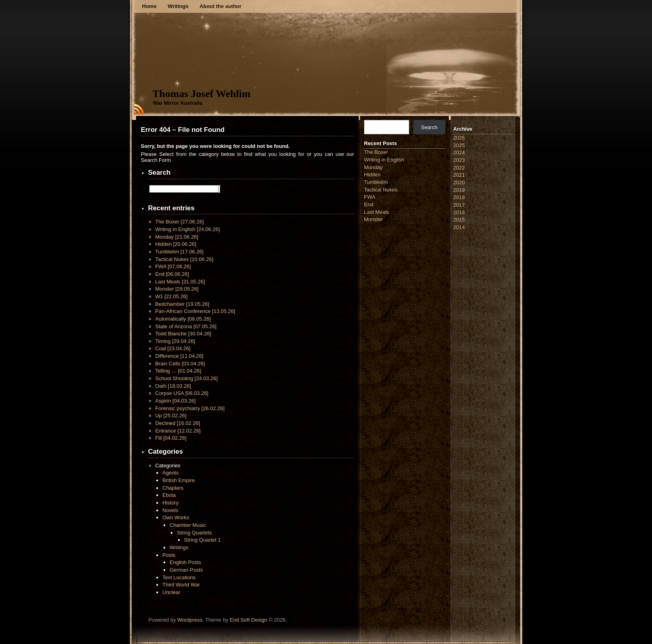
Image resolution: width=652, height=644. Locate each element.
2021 (459, 175)
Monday (177, 237)
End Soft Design (248, 620)
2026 (459, 138)
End (172, 274)
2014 (459, 227)
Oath (173, 386)
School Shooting (186, 378)
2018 (459, 197)
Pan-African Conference (195, 311)
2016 (459, 212)
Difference (179, 356)
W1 (171, 296)
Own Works (176, 517)
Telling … (178, 371)
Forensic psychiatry (190, 408)
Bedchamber (182, 304)
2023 (459, 160)
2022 (459, 168)
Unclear (171, 592)
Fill (171, 438)
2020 (459, 182)
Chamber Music (188, 525)
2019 (459, 190)
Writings (178, 6)
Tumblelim (179, 252)
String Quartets (194, 533)
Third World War (181, 585)
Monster (177, 289)
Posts (169, 555)
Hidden (176, 244)
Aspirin (175, 401)
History (170, 503)
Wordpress (190, 620)
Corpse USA (182, 393)
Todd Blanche (183, 334)
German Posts (186, 570)
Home (149, 6)
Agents (170, 473)
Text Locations (179, 577)
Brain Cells (180, 364)
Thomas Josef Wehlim (201, 94)
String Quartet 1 (202, 540)
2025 (459, 145)
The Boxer (179, 222)
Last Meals (180, 282)
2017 (459, 205)
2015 (459, 220)
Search (429, 127)
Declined (178, 423)
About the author (221, 6)
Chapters (173, 488)
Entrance (178, 431)
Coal (173, 348)
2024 (459, 153)
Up (171, 416)
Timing (175, 341)
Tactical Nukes (184, 259)
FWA (173, 266)
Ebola (169, 495)
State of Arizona (186, 326)
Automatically (183, 319)
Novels (170, 510)
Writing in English (188, 229)
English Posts (185, 562)
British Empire (179, 480)
